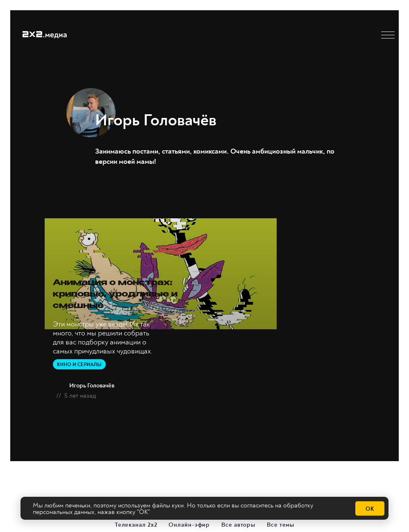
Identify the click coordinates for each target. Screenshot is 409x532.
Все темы (281, 523)
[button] (388, 35)
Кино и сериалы (79, 363)
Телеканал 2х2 (136, 523)
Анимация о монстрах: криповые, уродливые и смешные (128, 293)
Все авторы (239, 523)
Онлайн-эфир (190, 523)
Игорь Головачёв (92, 384)
